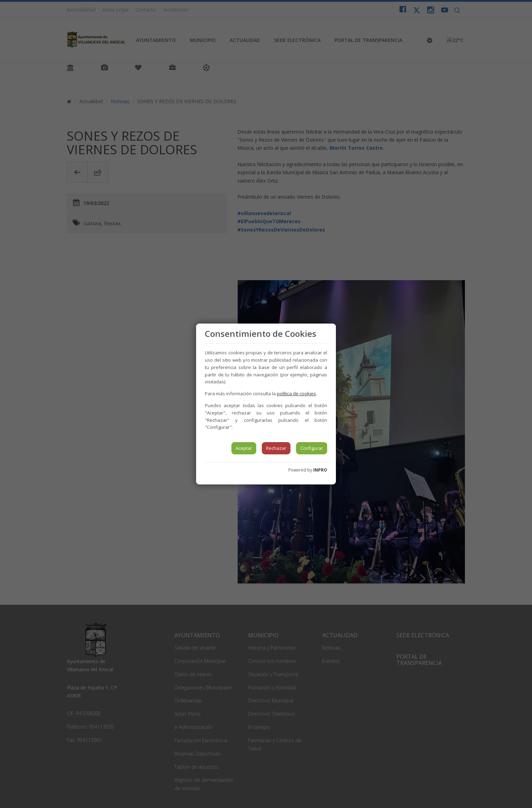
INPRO (320, 470)
